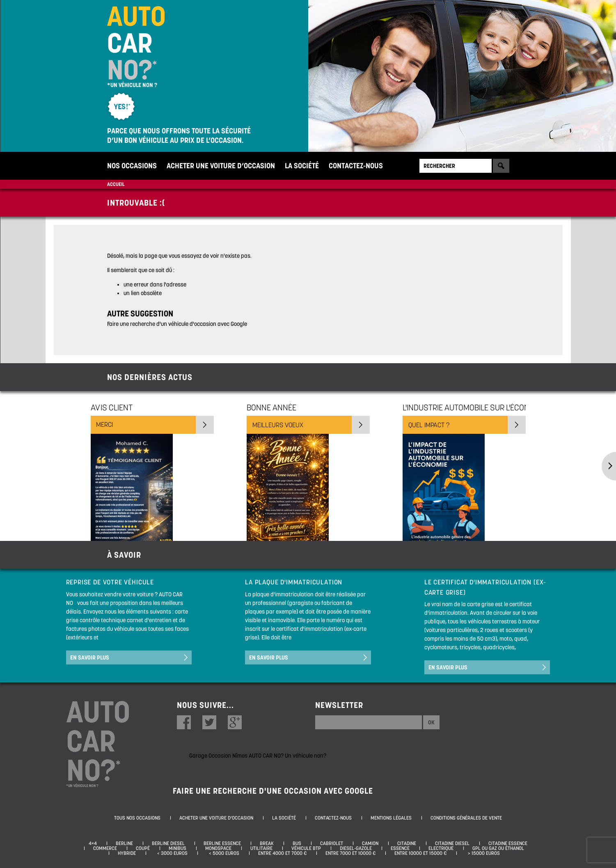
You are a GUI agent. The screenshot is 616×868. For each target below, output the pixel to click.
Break (267, 843)
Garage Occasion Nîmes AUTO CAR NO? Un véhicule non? (258, 756)
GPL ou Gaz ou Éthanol (498, 848)
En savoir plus (90, 657)
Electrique (441, 848)
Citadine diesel (452, 843)
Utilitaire (261, 848)
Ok (431, 722)
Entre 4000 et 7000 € (282, 853)
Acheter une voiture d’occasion (221, 166)
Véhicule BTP (306, 848)
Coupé (143, 848)
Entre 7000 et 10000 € (350, 853)
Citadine (407, 843)
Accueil (116, 184)
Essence (400, 848)
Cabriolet (332, 843)
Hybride (127, 853)
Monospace (218, 848)
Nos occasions (132, 166)
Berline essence (222, 843)
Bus (297, 843)
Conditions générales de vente (466, 818)
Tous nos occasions (137, 818)
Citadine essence (508, 843)
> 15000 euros (483, 853)
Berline (124, 843)
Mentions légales (391, 818)
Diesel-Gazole (356, 848)
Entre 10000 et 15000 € (420, 853)
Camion (370, 843)
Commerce (105, 848)
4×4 (93, 843)
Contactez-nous (356, 166)
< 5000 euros (223, 853)
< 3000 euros (171, 853)
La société (302, 166)
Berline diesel (168, 843)
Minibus (177, 848)
